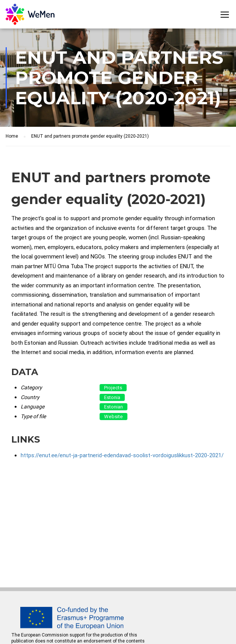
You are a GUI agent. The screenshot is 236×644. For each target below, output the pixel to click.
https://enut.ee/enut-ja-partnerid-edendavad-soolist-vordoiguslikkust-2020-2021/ (122, 455)
